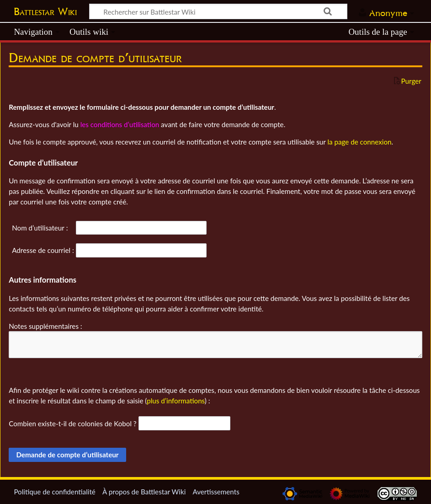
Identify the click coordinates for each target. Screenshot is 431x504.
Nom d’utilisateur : (40, 228)
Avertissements (216, 492)
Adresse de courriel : (43, 250)
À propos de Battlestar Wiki (144, 492)
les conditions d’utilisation (120, 124)
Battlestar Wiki (45, 11)
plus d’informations (176, 401)
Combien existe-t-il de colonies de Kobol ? (72, 424)
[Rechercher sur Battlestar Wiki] (218, 11)
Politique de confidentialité (54, 492)
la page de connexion (359, 142)
